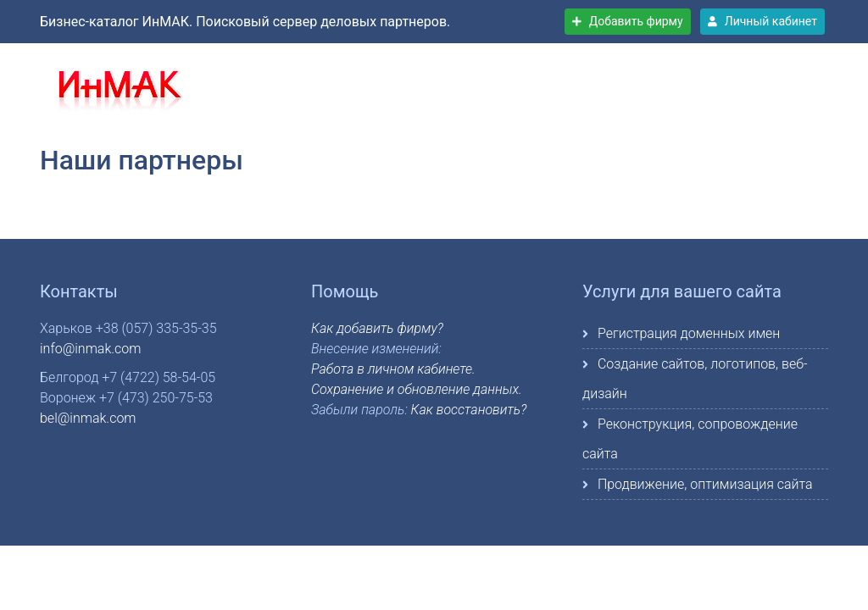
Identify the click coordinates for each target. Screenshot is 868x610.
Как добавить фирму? (377, 328)
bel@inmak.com (88, 418)
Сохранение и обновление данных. (417, 389)
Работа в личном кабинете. (393, 369)
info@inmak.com (90, 349)
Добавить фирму (628, 21)
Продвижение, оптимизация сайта (705, 484)
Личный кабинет (762, 21)
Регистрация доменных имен (689, 333)
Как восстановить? (469, 410)
